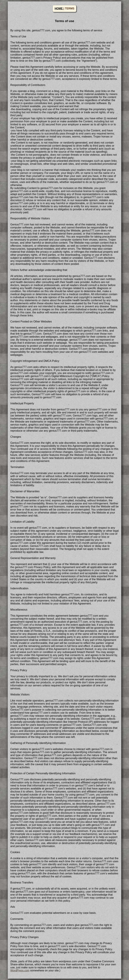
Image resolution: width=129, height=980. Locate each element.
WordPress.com (20, 970)
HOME (59, 9)
